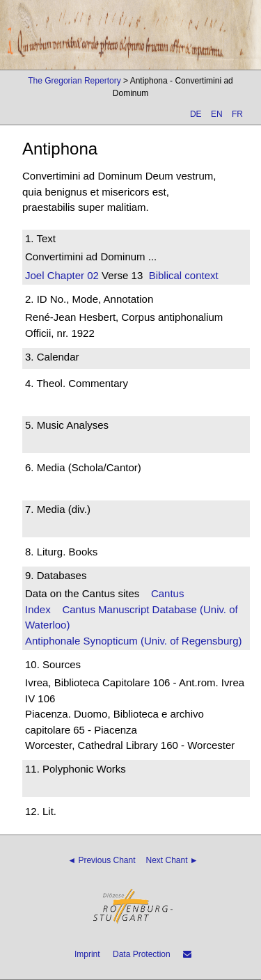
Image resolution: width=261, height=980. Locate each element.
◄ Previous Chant (101, 860)
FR (237, 114)
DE (196, 114)
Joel (35, 275)
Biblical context (184, 275)
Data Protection (142, 954)
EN (217, 114)
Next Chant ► (172, 860)
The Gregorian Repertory (74, 81)
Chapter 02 (72, 275)
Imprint (87, 954)
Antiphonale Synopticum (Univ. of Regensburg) (134, 641)
